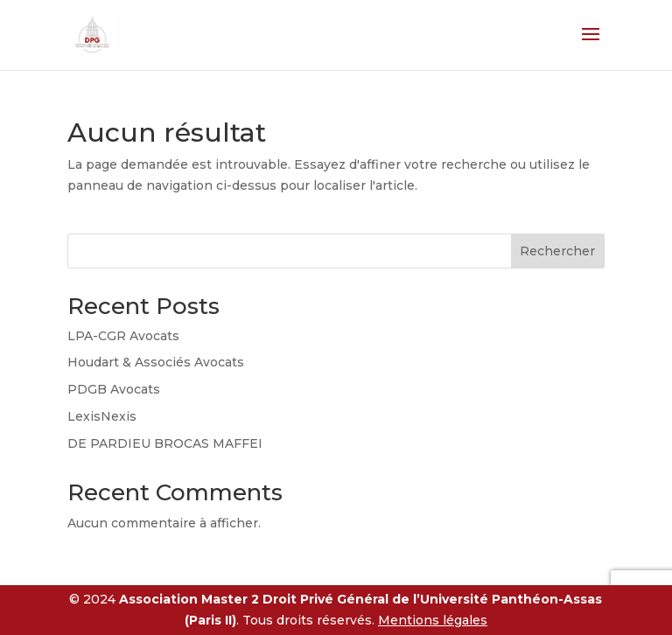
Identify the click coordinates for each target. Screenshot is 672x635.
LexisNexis (102, 416)
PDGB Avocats (114, 389)
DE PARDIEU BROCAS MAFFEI (165, 443)
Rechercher (557, 251)
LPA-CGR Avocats (123, 336)
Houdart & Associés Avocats (156, 362)
